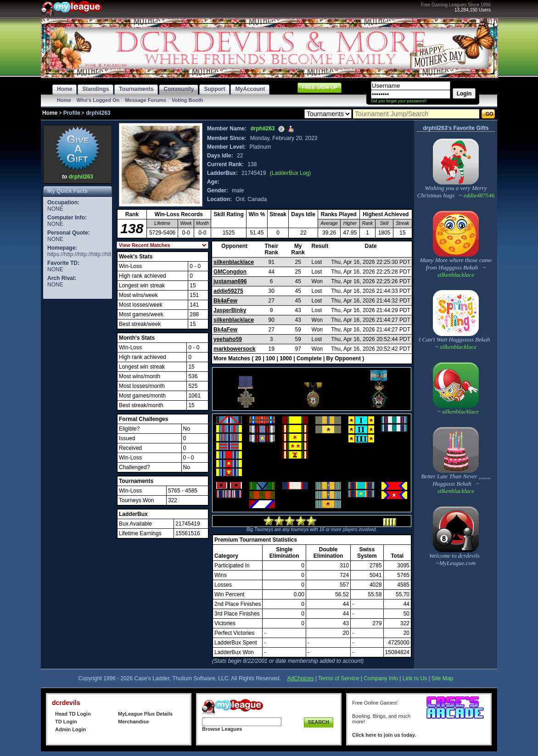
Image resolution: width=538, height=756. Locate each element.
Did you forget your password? (399, 101)
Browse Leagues (222, 729)
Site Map (442, 678)
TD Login (66, 722)
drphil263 (81, 177)
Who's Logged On (98, 100)
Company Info (381, 678)
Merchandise (133, 722)
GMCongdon (230, 272)
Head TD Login (73, 714)
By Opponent (344, 358)
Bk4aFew (225, 301)
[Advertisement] (78, 439)
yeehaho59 (228, 339)
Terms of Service (339, 678)
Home (64, 100)
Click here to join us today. (384, 735)
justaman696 (230, 281)
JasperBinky (230, 310)
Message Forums (146, 100)
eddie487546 (478, 195)
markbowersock (234, 349)
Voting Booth (187, 100)
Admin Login (70, 729)
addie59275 (228, 291)
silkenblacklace (234, 262)
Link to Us (415, 678)
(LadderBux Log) (290, 173)
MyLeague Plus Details (145, 714)
